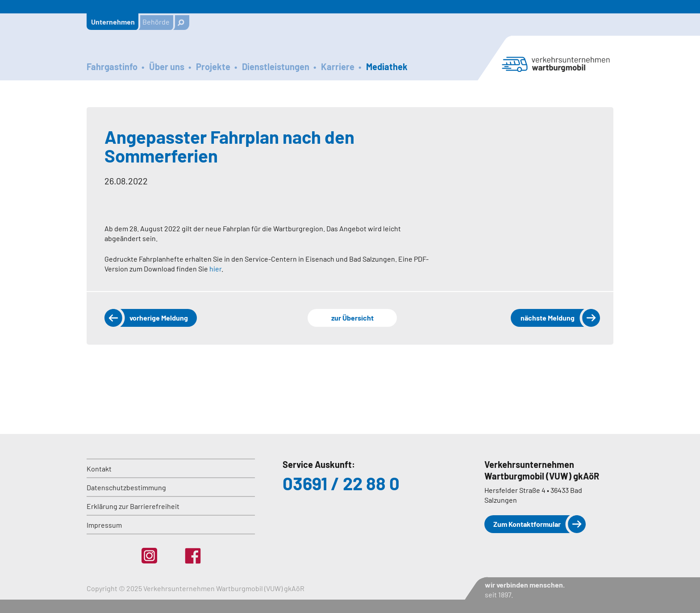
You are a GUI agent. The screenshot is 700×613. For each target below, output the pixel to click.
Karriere (338, 67)
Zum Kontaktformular (527, 524)
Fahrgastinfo (112, 67)
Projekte (213, 67)
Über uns (167, 67)
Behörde (156, 22)
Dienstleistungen (276, 67)
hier (215, 269)
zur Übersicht (352, 318)
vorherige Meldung (159, 318)
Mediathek (387, 67)
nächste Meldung (548, 318)
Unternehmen (113, 22)
